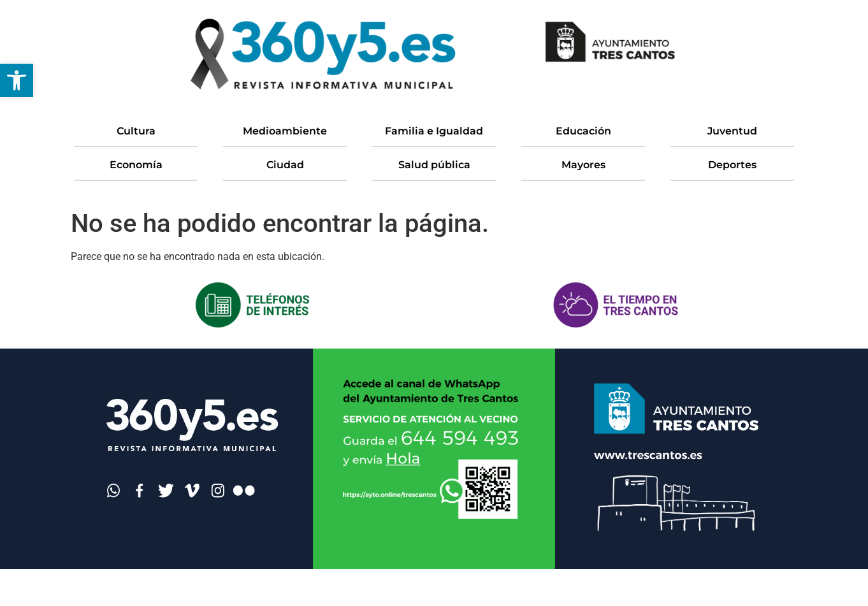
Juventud (732, 131)
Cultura (136, 131)
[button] (17, 80)
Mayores (583, 165)
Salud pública (434, 165)
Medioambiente (285, 131)
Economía (136, 165)
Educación (583, 131)
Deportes (732, 165)
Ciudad (285, 165)
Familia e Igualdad (434, 131)
